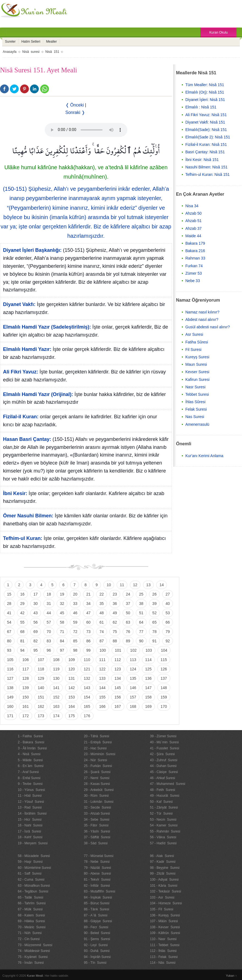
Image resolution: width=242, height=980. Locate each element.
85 (75, 641)
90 (141, 641)
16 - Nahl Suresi (30, 825)
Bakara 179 (195, 243)
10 (109, 585)
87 (102, 641)
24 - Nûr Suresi (95, 760)
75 (115, 632)
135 (133, 678)
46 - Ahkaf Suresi (162, 778)
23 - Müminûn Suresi (100, 754)
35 (102, 604)
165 (87, 706)
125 (148, 669)
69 (36, 632)
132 (87, 678)
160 (10, 706)
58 (62, 622)
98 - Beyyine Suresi (165, 868)
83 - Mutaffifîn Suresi (100, 891)
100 (103, 650)
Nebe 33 (193, 281)
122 (102, 669)
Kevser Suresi (197, 372)
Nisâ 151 (52, 52)
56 (36, 622)
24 (128, 594)
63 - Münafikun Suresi (34, 886)
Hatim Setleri (31, 42)
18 (49, 594)
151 (41, 697)
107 (41, 660)
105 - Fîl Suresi (162, 909)
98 (75, 650)
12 (135, 585)
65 (155, 622)
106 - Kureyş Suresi (165, 915)
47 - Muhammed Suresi (167, 784)
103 (149, 650)
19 (62, 594)
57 (49, 622)
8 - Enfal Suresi (29, 778)
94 (23, 650)
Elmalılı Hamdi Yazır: (27, 349)
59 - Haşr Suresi (30, 862)
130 (56, 678)
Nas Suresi (195, 417)
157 (133, 697)
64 (141, 622)
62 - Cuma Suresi (31, 880)
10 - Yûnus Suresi (31, 790)
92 (168, 641)
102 (133, 650)
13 (148, 585)
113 (133, 660)
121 (87, 669)
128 (25, 678)
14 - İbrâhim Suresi (32, 814)
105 (10, 660)
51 (141, 613)
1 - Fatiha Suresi (30, 736)
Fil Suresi (193, 350)
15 (9, 594)
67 (9, 632)
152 (56, 697)
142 (72, 688)
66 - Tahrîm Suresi (32, 903)
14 (162, 585)
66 (168, 622)
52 (155, 613)
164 (72, 706)
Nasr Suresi (195, 387)
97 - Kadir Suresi (163, 862)
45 (62, 613)
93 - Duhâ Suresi (97, 951)
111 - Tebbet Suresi (165, 945)
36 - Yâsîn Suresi (97, 831)
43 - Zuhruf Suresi (163, 760)
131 (72, 678)
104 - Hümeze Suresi (166, 903)
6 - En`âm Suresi (31, 766)
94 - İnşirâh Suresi (97, 957)
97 (62, 650)
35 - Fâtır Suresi (96, 825)
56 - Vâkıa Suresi (163, 837)
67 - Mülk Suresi (30, 909)
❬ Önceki (75, 105)
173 (41, 716)
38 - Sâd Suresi (96, 843)
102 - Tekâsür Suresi (165, 891)
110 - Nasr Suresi (163, 939)
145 (118, 688)
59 (75, 622)
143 (87, 688)
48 (102, 613)
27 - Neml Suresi (97, 778)
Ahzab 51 (193, 221)
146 (133, 688)
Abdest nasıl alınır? (202, 320)
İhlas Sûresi (195, 402)
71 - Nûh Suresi (30, 933)
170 (164, 706)
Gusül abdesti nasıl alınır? (208, 327)
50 (128, 613)
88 (115, 641)
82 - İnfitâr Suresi (97, 886)
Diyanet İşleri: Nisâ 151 (205, 100)
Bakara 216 (195, 251)
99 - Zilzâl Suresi (163, 873)
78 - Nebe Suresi (97, 862)
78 (155, 632)
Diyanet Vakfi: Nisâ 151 (205, 122)
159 (164, 697)
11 (122, 585)
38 (141, 604)
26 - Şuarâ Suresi (97, 772)
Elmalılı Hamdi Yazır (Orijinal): (38, 394)
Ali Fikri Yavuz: (21, 372)
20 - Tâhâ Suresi (97, 736)
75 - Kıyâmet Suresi (33, 957)
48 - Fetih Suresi (162, 790)
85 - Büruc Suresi (97, 903)
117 (25, 669)
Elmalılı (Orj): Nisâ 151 (205, 92)
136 (148, 678)
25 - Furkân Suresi (98, 766)
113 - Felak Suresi (164, 957)
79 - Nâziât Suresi (97, 868)
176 (87, 716)
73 (89, 632)
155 (102, 697)
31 (49, 604)
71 (62, 632)
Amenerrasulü (197, 424)
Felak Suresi (196, 409)
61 (102, 622)
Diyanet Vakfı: (19, 304)
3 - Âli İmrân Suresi (32, 748)
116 (10, 669)
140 (41, 688)
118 (41, 669)
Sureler (10, 42)
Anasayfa (10, 52)
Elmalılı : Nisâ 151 (201, 107)
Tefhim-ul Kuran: (23, 538)
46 (75, 613)
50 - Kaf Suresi (161, 802)
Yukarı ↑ (231, 976)
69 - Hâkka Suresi (31, 921)
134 (118, 678)
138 (10, 688)
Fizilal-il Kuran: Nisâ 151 (206, 144)
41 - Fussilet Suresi (164, 748)
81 (23, 641)
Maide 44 (193, 236)
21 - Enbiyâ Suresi (98, 742)
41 (9, 613)
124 (133, 669)
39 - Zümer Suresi (163, 736)
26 (155, 594)
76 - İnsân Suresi (31, 963)
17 (36, 594)
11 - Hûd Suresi (30, 796)
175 (72, 716)
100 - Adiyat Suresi (164, 880)
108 (56, 660)
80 (9, 641)
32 (62, 604)
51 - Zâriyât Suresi (164, 807)
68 (23, 632)
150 (25, 697)
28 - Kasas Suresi (97, 784)
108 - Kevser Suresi (165, 927)
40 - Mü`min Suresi (164, 742)
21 (89, 594)
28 (9, 604)
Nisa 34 (192, 206)
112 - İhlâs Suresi (163, 951)
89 (128, 641)
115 (164, 660)
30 (36, 604)
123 (118, 669)
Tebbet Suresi (197, 394)
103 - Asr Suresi (162, 897)
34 (89, 604)
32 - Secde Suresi (97, 807)
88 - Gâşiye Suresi (98, 921)
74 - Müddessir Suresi (34, 951)
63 (128, 622)
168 (133, 706)
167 (118, 706)
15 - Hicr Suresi (30, 820)
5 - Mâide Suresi (30, 760)
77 (141, 632)
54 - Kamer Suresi (164, 825)
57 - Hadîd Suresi (163, 843)
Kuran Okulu (218, 32)
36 (115, 604)
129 (41, 678)
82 (36, 641)
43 (36, 613)
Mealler (51, 42)
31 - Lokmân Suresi (99, 802)
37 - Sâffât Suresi (97, 837)
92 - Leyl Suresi (96, 945)
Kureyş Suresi (197, 357)
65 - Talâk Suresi (31, 897)
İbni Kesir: (15, 493)
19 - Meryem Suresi (33, 843)
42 (23, 613)
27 (168, 594)
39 (155, 604)
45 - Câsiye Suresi (164, 772)
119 (56, 669)
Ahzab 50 (193, 213)
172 (25, 716)
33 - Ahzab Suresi (97, 814)
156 (118, 697)
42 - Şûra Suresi (162, 754)
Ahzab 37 (193, 228)
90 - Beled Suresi (97, 933)
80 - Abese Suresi (97, 873)
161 (25, 706)
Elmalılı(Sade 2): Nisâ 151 (208, 137)
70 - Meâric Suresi (32, 927)
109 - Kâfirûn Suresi (165, 933)
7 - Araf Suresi (28, 772)
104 (164, 650)
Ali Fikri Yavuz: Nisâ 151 (206, 115)
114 (148, 660)
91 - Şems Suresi (97, 939)
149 (10, 697)
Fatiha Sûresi (197, 342)
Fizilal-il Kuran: (21, 417)
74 (102, 632)
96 (49, 650)
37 (128, 604)
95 (36, 650)
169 (148, 706)
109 (72, 660)
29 (23, 604)
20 (75, 594)
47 (89, 613)
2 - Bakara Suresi (31, 742)
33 (75, 604)
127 (10, 678)
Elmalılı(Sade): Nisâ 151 (206, 130)
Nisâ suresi (31, 52)
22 (102, 594)
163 (56, 706)
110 (87, 660)
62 (115, 622)
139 (25, 688)
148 (164, 688)
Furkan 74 (194, 266)
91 (155, 641)
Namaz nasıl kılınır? (202, 312)
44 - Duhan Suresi (163, 766)
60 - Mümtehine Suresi (35, 868)
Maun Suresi (196, 364)
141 (56, 688)
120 (72, 669)
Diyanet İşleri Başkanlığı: (32, 250)
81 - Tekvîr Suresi (97, 880)
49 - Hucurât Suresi (165, 796)
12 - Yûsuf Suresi (31, 802)
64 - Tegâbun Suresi (33, 891)
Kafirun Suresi (197, 380)
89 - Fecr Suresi (96, 927)
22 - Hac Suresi (95, 748)
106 (25, 660)
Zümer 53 (194, 273)
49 (115, 613)
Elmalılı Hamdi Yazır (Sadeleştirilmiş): (47, 327)
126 (164, 669)
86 (89, 641)
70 (49, 632)
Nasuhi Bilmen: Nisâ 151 (206, 167)
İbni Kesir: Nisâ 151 (202, 160)
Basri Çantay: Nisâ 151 (205, 152)
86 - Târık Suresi (97, 909)
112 (118, 660)
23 (115, 594)
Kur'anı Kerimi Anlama (204, 456)
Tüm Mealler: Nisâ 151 (205, 85)
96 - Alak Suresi (162, 856)
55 (23, 622)
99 (89, 650)
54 (9, 622)
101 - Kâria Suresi (163, 886)
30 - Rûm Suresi (96, 796)
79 (168, 632)
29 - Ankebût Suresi (99, 790)
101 (118, 650)
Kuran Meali (35, 976)
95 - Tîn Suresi (95, 963)
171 (10, 716)
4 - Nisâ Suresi (29, 754)
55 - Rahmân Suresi (165, 831)
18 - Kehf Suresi (30, 837)
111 (102, 660)
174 (56, 716)
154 (87, 697)
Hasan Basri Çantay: (27, 439)
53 (168, 613)
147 (148, 688)
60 (89, 622)
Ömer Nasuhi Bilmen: (28, 516)
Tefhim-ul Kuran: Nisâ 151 (207, 174)
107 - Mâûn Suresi (164, 921)
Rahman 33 (195, 258)
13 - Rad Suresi (30, 807)
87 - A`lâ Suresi (96, 915)
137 (164, 678)
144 (102, 688)
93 (9, 650)
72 (75, 632)
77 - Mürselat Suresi (99, 856)
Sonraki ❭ (75, 112)
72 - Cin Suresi (29, 939)
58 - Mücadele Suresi (34, 856)
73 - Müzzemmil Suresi (35, 945)
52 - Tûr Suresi (161, 814)
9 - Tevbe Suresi (30, 784)
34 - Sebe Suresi (97, 820)
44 (49, 613)
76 (128, 632)
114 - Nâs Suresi (163, 963)
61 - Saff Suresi (30, 873)
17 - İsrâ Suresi (30, 831)
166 (102, 706)
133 (102, 678)
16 (23, 594)
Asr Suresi (194, 334)
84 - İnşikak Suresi (98, 897)
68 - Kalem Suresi (31, 915)
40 (168, 604)
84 (62, 641)
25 (141, 594)
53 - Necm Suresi (163, 820)
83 (49, 641)
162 (41, 706)
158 (148, 697)
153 (72, 697)
